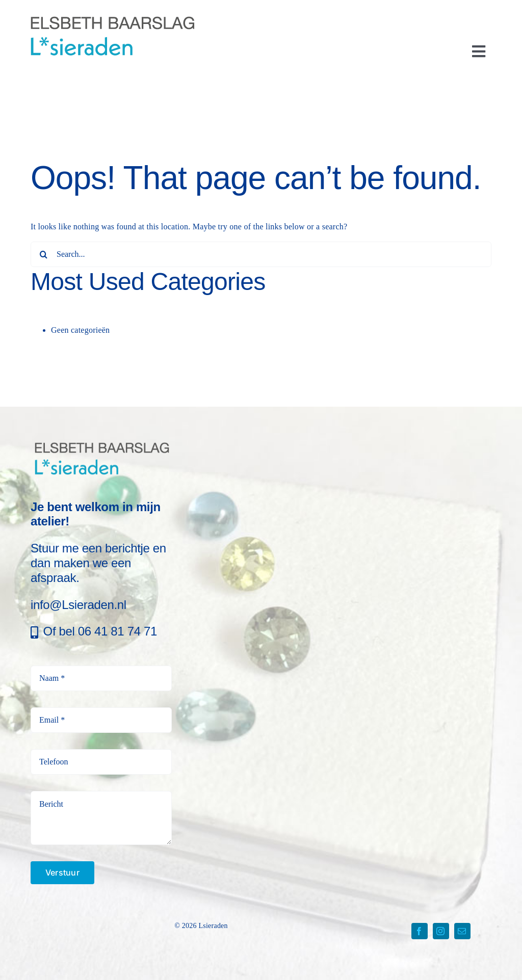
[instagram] (441, 931)
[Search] (43, 254)
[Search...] (261, 254)
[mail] (462, 931)
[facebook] (420, 931)
